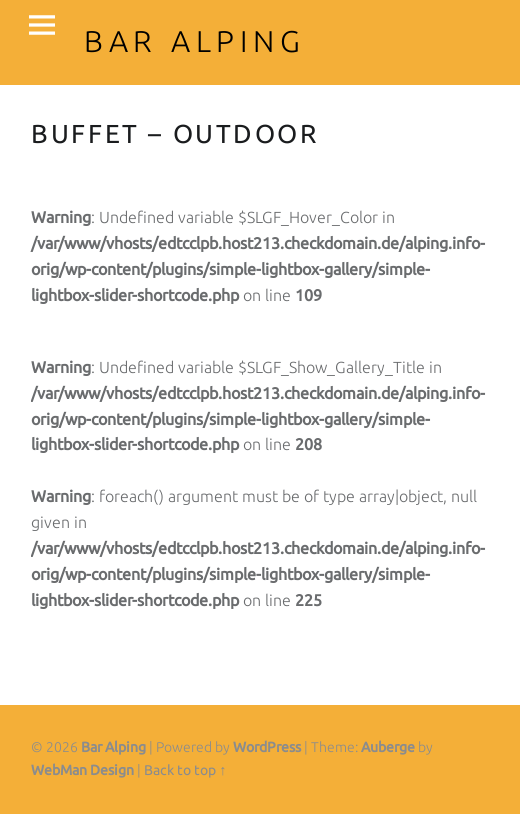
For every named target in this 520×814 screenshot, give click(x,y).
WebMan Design (82, 770)
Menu (42, 26)
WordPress (267, 747)
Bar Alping (113, 747)
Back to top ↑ (185, 770)
